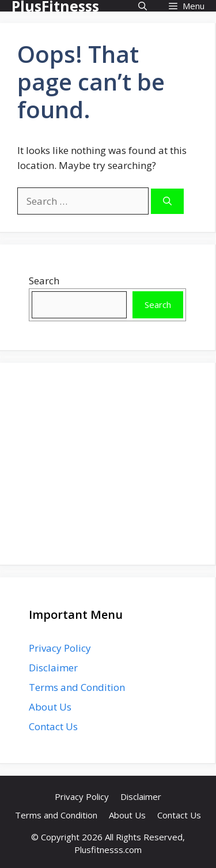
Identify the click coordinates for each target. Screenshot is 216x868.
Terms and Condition (77, 687)
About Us (50, 707)
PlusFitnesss (55, 6)
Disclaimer (53, 668)
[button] (143, 6)
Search (44, 281)
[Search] (167, 202)
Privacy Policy (60, 648)
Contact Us (53, 726)
